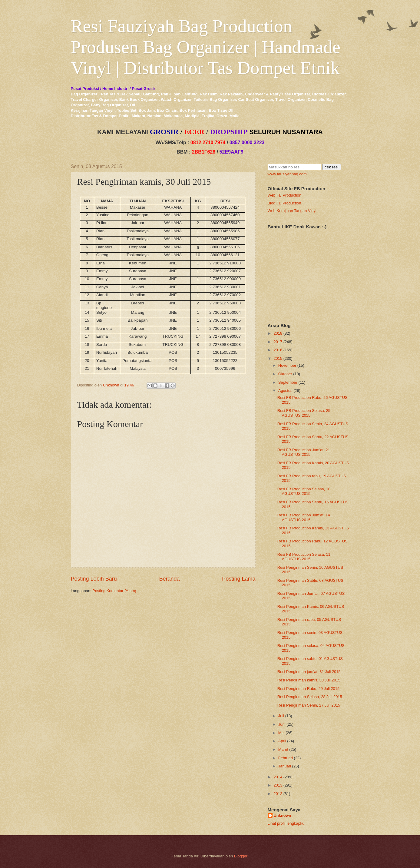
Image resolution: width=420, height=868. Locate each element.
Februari (286, 758)
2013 (278, 785)
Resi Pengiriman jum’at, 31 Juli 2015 (309, 672)
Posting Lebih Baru (94, 579)
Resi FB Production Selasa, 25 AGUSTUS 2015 (304, 413)
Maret (283, 749)
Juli (281, 716)
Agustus (285, 391)
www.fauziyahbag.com (287, 174)
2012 (278, 794)
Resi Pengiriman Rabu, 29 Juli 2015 (308, 689)
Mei (281, 733)
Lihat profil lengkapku (286, 823)
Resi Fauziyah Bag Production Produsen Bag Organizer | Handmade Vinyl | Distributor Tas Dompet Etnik (206, 47)
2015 (278, 358)
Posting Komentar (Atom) (114, 591)
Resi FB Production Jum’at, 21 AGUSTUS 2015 (304, 452)
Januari (285, 766)
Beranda (169, 579)
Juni (282, 724)
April (282, 741)
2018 (278, 333)
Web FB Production (284, 195)
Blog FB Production (284, 203)
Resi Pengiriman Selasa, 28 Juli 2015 (310, 697)
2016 (278, 350)
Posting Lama (239, 579)
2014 (278, 777)
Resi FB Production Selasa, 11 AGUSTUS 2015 (304, 557)
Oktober (285, 374)
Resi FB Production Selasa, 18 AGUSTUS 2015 (304, 491)
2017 (278, 342)
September (288, 382)
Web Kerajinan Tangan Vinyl (292, 211)
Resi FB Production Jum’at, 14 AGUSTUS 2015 (304, 517)
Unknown (283, 815)
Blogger (241, 856)
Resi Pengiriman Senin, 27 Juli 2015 (309, 705)
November (287, 365)
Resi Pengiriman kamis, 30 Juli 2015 (309, 680)
